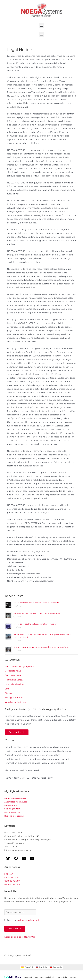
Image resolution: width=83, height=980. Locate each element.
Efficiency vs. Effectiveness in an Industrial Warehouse (36, 613)
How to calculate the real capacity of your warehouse (36, 624)
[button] (41, 26)
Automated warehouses (16, 802)
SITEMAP (9, 874)
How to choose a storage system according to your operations (40, 647)
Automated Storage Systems (20, 666)
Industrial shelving (14, 684)
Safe (7, 689)
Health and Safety (14, 680)
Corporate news (13, 671)
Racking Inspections (14, 816)
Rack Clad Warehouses (15, 798)
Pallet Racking (11, 805)
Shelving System (12, 809)
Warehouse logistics (15, 702)
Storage (9, 693)
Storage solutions (14, 698)
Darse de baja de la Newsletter (20, 937)
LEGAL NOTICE (11, 878)
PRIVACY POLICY (12, 885)
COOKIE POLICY (12, 881)
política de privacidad (28, 920)
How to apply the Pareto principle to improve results (36, 603)
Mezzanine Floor (12, 812)
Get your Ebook (17, 732)
